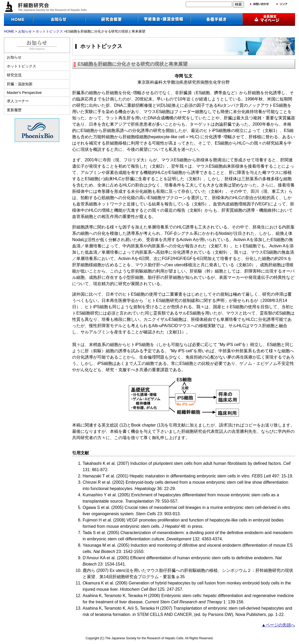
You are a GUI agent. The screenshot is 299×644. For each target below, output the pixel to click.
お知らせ (25, 31)
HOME (9, 31)
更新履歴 (14, 110)
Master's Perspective (24, 93)
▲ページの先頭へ (278, 625)
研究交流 (14, 75)
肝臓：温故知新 (20, 84)
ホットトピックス (49, 31)
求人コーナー (18, 101)
